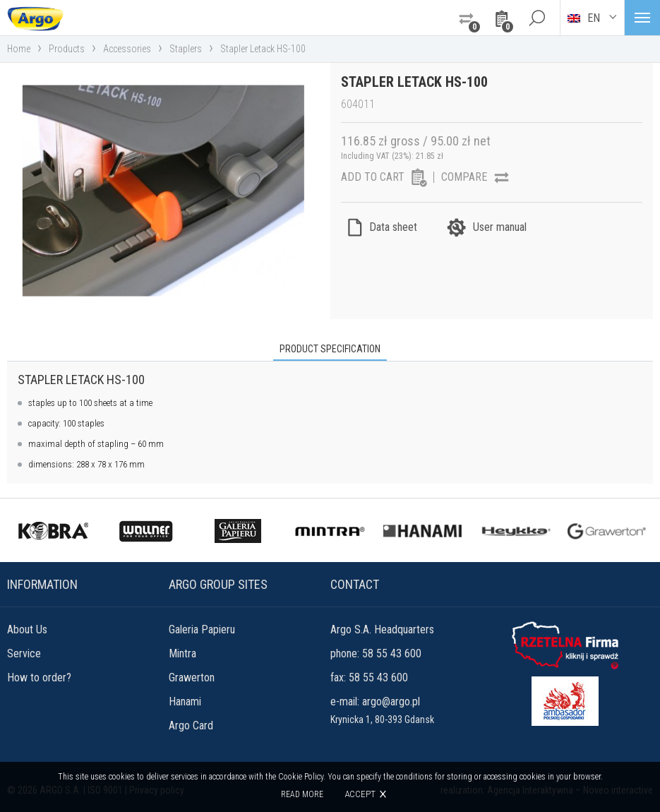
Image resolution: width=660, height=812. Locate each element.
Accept (360, 794)
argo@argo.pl (391, 701)
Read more (302, 794)
